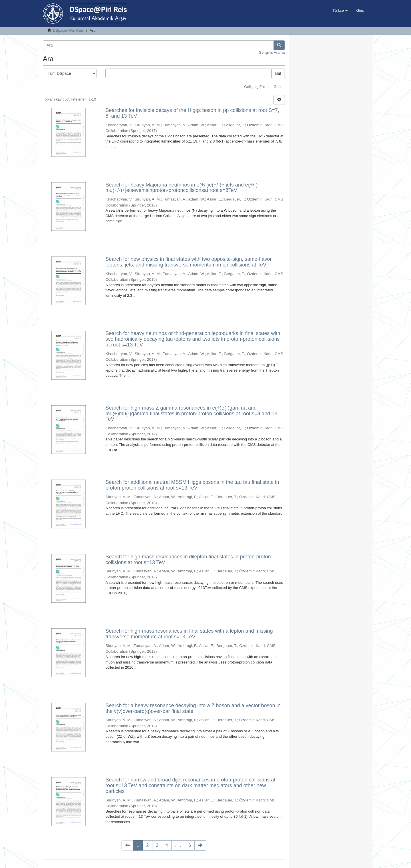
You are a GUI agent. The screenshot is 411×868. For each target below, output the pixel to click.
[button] (340, 11)
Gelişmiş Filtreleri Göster (264, 87)
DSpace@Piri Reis (68, 30)
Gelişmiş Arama (272, 52)
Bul (278, 73)
